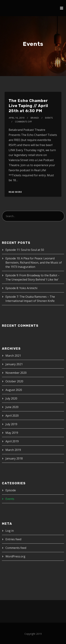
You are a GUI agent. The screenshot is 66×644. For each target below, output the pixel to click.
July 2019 (11, 424)
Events (49, 118)
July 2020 (11, 398)
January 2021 (14, 364)
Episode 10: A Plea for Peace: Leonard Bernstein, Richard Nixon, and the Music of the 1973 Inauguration (34, 263)
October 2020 (14, 381)
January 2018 (14, 458)
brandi (35, 118)
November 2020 (16, 373)
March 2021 (13, 356)
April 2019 (12, 441)
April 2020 (12, 416)
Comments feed (16, 548)
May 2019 (12, 433)
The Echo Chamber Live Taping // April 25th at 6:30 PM (28, 106)
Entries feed (13, 539)
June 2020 (12, 407)
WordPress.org (15, 556)
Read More (15, 192)
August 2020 (14, 390)
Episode (11, 490)
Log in (10, 531)
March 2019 (13, 450)
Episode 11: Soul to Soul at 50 (25, 250)
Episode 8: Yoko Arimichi (21, 288)
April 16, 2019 (17, 118)
